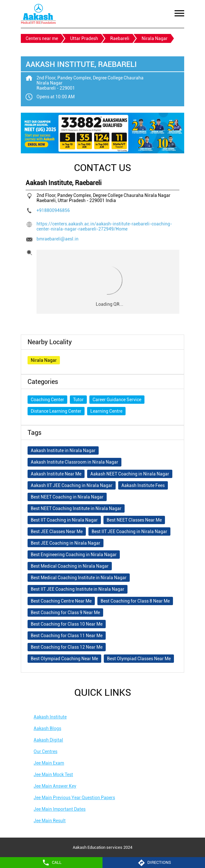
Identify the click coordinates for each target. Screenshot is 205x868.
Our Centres (45, 751)
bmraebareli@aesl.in (57, 239)
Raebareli (120, 38)
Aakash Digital (48, 740)
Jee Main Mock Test (53, 775)
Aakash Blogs (47, 728)
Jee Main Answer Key (55, 786)
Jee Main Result (50, 821)
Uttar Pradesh (84, 38)
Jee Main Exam (49, 763)
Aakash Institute (50, 717)
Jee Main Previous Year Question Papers (74, 798)
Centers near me (42, 38)
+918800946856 (53, 210)
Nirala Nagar (44, 360)
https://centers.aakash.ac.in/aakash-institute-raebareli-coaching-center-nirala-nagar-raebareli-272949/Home (104, 226)
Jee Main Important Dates (60, 809)
